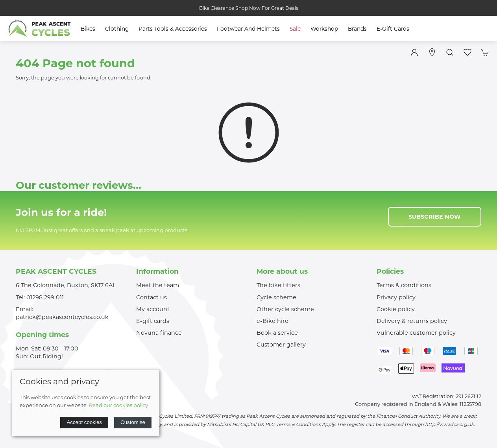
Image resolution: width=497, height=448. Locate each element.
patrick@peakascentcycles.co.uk (62, 317)
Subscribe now (435, 217)
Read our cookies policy (118, 405)
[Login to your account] (414, 52)
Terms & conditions (404, 285)
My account (153, 309)
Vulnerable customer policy (416, 333)
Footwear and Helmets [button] (248, 29)
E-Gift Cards (393, 29)
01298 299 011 (45, 297)
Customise (133, 422)
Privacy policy (396, 297)
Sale (295, 29)
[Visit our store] (432, 52)
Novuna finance (159, 333)
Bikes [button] (88, 29)
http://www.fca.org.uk (449, 424)
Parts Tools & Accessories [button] (173, 29)
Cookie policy (396, 309)
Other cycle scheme (285, 309)
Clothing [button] (117, 29)
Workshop (324, 29)
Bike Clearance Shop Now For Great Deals (249, 8)
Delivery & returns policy (412, 321)
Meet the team (158, 285)
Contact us (152, 297)
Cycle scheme (276, 297)
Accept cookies (84, 422)
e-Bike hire (273, 321)
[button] (450, 52)
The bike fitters (278, 285)
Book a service (277, 333)
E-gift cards (153, 321)
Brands (357, 29)
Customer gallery (281, 345)
